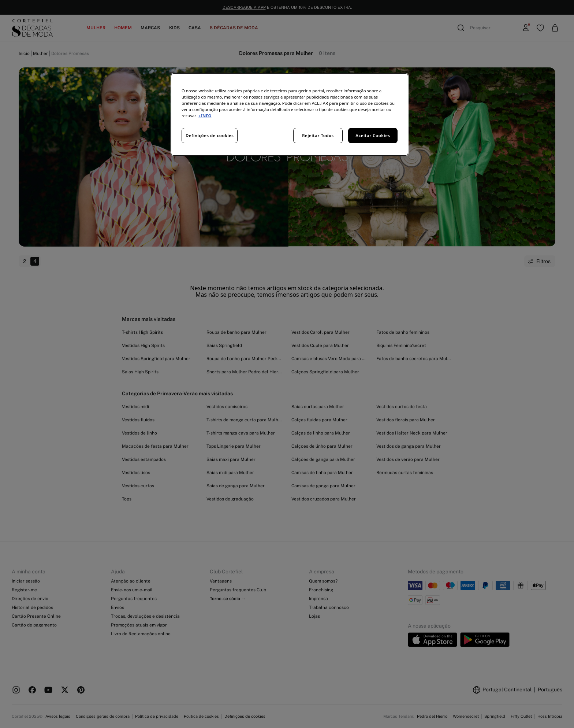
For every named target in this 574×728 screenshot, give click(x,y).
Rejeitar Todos (318, 135)
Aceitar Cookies (373, 135)
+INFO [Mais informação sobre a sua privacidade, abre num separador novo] (205, 116)
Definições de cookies (210, 135)
